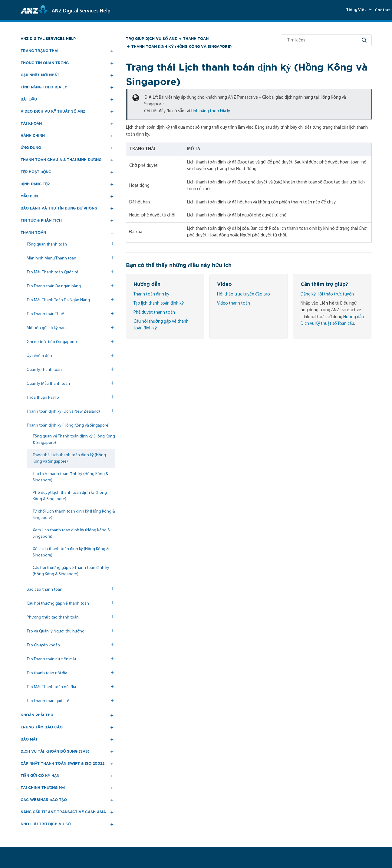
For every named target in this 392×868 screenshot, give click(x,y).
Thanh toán (196, 39)
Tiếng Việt (356, 10)
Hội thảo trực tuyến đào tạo (244, 294)
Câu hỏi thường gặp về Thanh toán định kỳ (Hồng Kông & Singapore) (71, 571)
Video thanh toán (234, 304)
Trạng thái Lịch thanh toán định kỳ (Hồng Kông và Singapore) (69, 458)
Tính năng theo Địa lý (210, 111)
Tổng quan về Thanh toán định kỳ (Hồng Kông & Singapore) (74, 440)
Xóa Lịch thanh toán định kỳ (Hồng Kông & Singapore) (71, 552)
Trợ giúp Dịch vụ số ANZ (151, 39)
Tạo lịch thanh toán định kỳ (159, 304)
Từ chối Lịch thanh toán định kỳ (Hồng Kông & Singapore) (74, 515)
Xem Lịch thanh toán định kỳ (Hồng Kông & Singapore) (71, 533)
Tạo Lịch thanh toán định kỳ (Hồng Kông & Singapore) (71, 477)
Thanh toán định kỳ (151, 294)
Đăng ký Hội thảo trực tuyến (327, 294)
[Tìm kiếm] (326, 40)
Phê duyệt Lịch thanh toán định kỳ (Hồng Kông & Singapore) (70, 496)
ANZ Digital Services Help (48, 39)
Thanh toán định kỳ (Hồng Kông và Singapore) (181, 46)
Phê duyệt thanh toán (154, 313)
